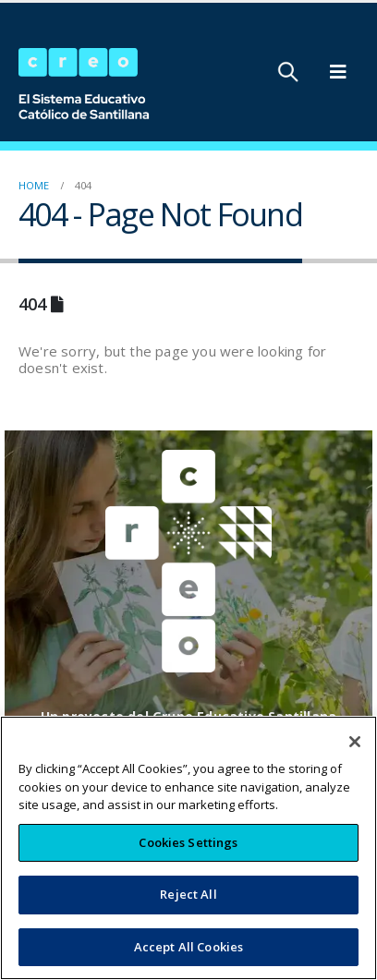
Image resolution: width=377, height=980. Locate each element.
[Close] (355, 754)
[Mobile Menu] (338, 72)
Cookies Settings (188, 853)
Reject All (188, 906)
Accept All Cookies (188, 958)
